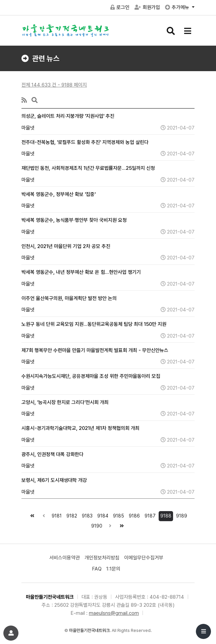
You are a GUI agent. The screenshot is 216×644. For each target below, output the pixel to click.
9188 (165, 515)
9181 (56, 515)
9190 (96, 525)
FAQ (97, 569)
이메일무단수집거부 (144, 558)
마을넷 (28, 128)
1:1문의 (113, 569)
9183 (86, 515)
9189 (181, 515)
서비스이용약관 (65, 558)
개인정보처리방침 (102, 558)
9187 (149, 515)
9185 (118, 515)
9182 (71, 515)
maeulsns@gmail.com (114, 613)
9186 (133, 515)
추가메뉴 (178, 7)
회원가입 (147, 7)
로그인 (120, 7)
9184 (102, 515)
